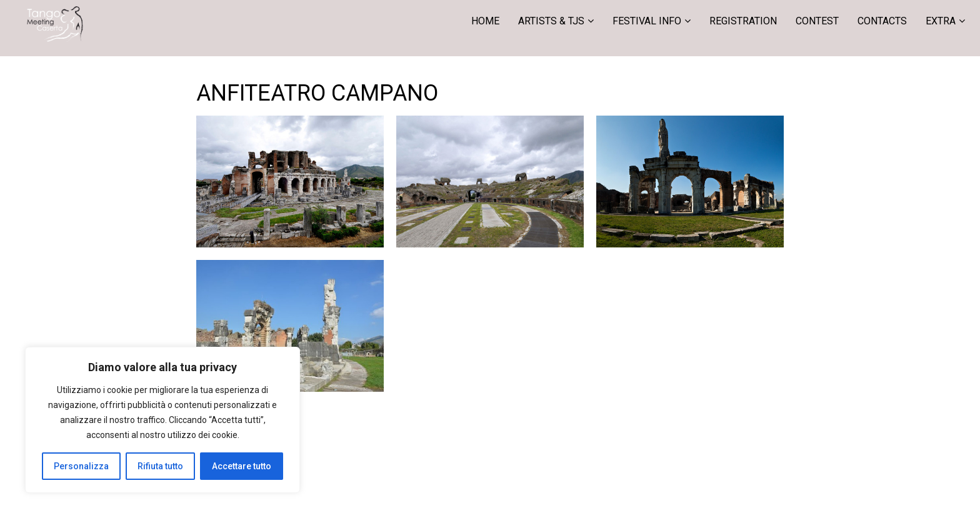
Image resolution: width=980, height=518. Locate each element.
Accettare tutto (242, 466)
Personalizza (81, 466)
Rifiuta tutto (160, 466)
